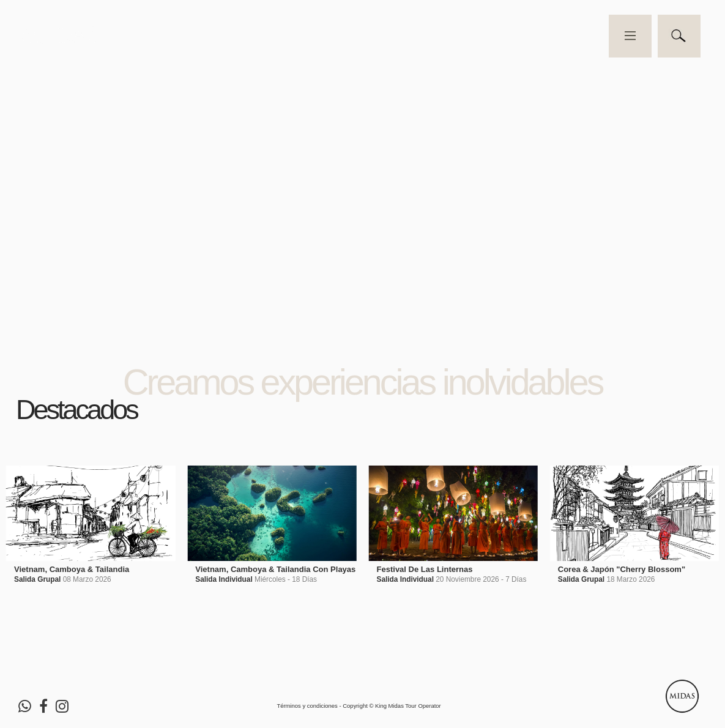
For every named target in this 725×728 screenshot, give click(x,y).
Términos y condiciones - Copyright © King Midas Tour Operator (359, 706)
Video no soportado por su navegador (362, 181)
